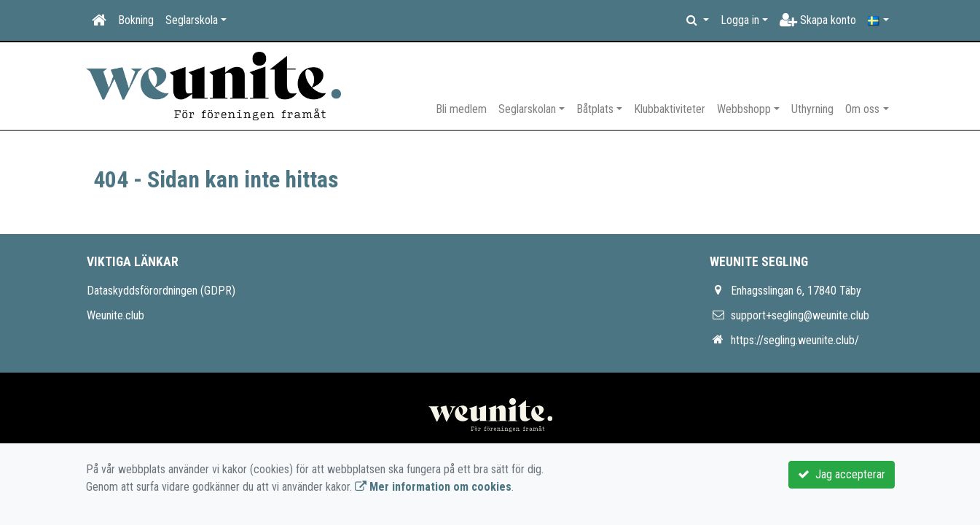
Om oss (862, 109)
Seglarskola (192, 20)
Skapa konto (818, 20)
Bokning (136, 20)
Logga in (740, 20)
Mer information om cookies (433, 487)
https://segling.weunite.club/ (795, 340)
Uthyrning (812, 109)
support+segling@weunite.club (800, 315)
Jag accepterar (842, 474)
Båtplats (595, 109)
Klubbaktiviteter (670, 109)
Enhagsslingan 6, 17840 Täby (796, 291)
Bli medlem (461, 109)
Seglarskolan (527, 109)
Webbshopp (744, 109)
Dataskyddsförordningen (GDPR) (161, 291)
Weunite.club (115, 315)
